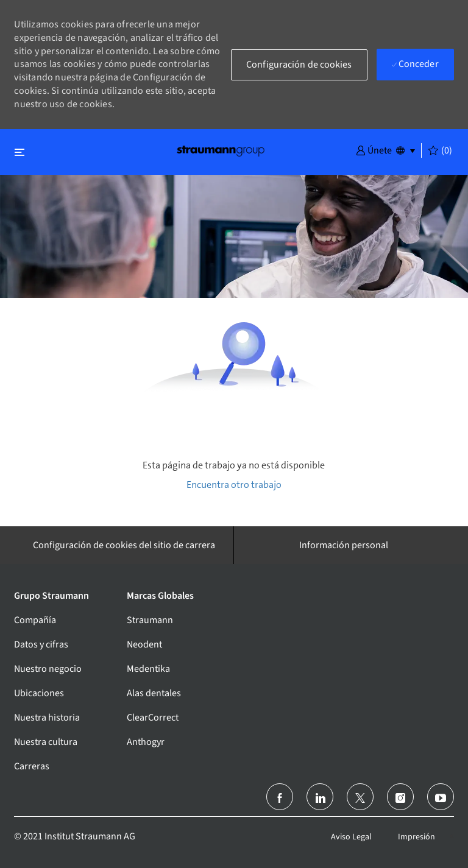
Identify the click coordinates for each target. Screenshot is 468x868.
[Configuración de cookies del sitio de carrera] (124, 545)
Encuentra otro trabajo (234, 485)
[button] (374, 150)
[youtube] (441, 797)
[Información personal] (344, 545)
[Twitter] (360, 797)
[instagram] (400, 797)
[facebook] (280, 797)
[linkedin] (320, 797)
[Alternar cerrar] (19, 152)
